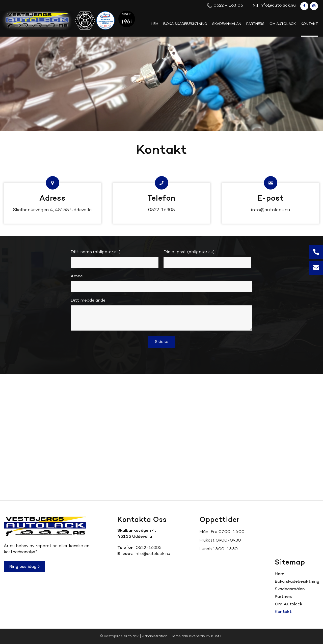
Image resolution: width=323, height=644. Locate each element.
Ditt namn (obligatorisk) (115, 259)
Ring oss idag (24, 567)
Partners (284, 597)
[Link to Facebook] (304, 6)
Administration (155, 636)
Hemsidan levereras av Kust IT (197, 636)
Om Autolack (289, 604)
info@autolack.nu (271, 210)
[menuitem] (155, 24)
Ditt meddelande (161, 314)
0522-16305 (161, 210)
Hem (280, 574)
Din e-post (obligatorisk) (207, 259)
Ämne (161, 283)
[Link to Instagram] (314, 6)
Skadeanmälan (290, 589)
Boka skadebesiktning (297, 582)
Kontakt (283, 612)
